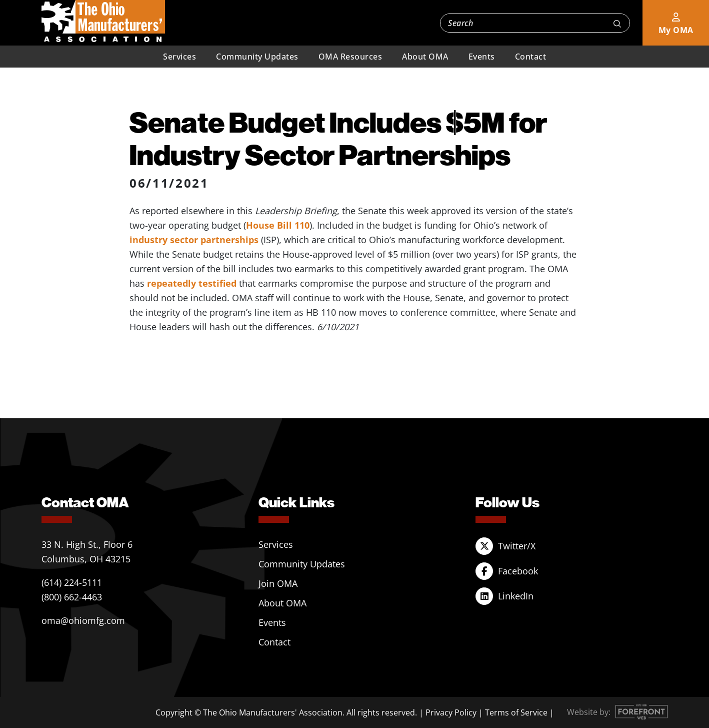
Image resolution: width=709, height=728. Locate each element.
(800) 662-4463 (72, 597)
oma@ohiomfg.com (83, 620)
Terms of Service (516, 712)
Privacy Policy (451, 712)
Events (482, 57)
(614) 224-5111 (72, 582)
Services (179, 57)
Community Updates (257, 57)
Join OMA (278, 583)
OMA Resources (350, 57)
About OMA (425, 57)
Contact (531, 57)
